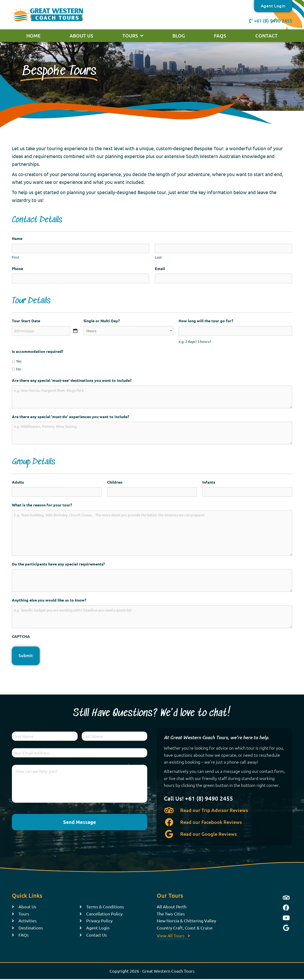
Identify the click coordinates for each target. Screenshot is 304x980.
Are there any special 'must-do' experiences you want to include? (71, 417)
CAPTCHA (21, 636)
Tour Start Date (26, 321)
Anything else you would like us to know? (49, 600)
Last (158, 257)
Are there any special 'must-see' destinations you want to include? (72, 380)
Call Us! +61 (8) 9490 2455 (198, 798)
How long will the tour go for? (206, 321)
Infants (209, 482)
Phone (17, 268)
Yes (19, 361)
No (19, 369)
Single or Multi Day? (102, 321)
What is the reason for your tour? (42, 505)
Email (160, 268)
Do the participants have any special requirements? (58, 564)
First (16, 257)
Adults (18, 482)
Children (115, 482)
